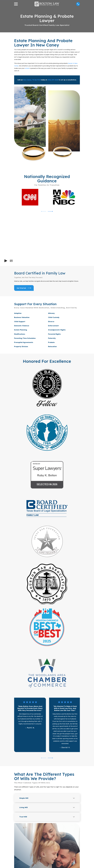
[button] (11, 261)
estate (27, 68)
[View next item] (50, 211)
